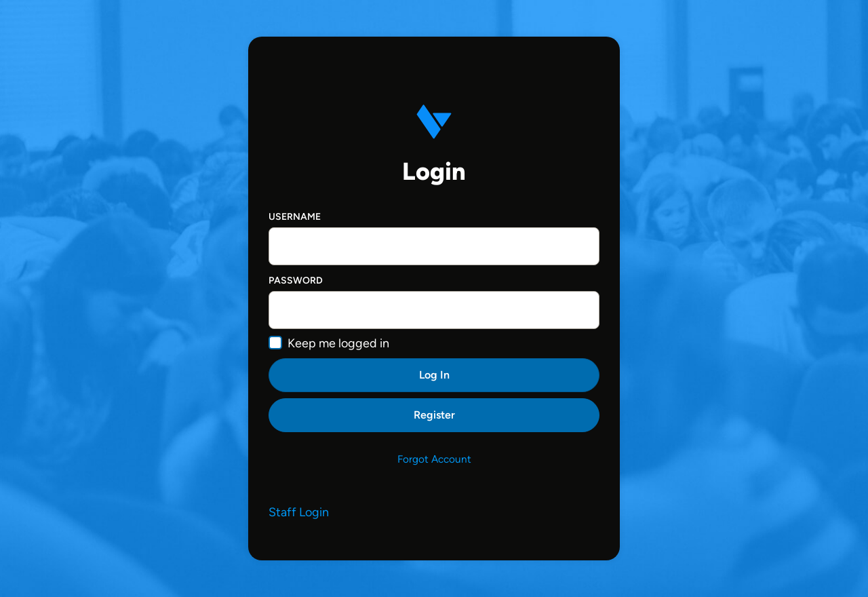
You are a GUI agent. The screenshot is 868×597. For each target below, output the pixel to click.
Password (296, 281)
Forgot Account (434, 459)
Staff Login (299, 512)
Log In (434, 375)
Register (434, 415)
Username (295, 217)
